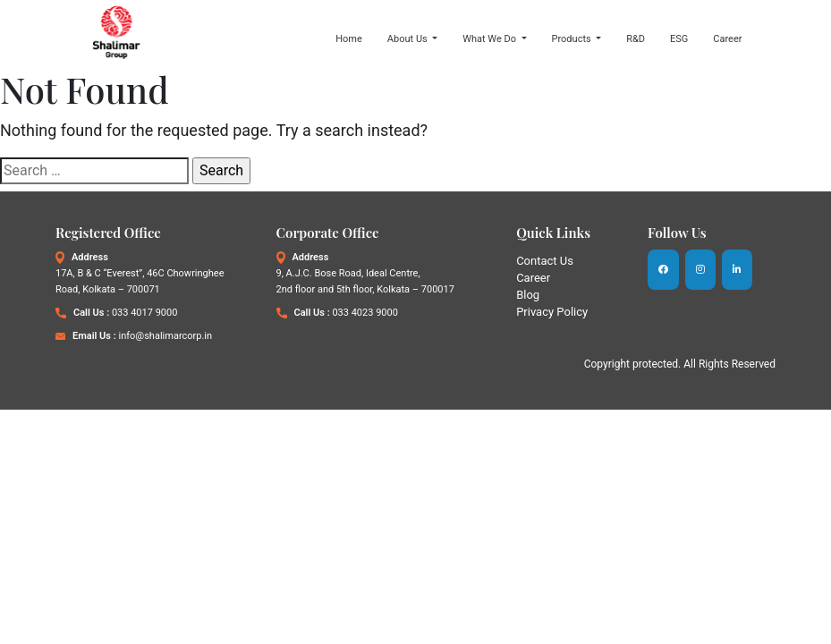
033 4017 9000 (144, 313)
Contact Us (545, 261)
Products (573, 39)
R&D (636, 39)
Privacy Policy (552, 312)
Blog (528, 295)
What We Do (491, 39)
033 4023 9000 (365, 313)
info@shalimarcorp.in (165, 336)
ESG (679, 39)
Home (349, 39)
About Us (409, 39)
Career (727, 39)
